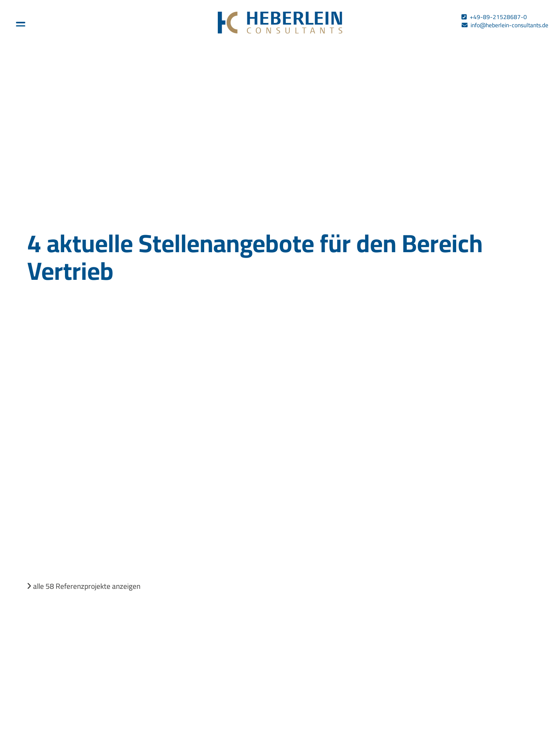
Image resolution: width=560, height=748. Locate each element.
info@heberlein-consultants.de (509, 25)
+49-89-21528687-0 (498, 17)
